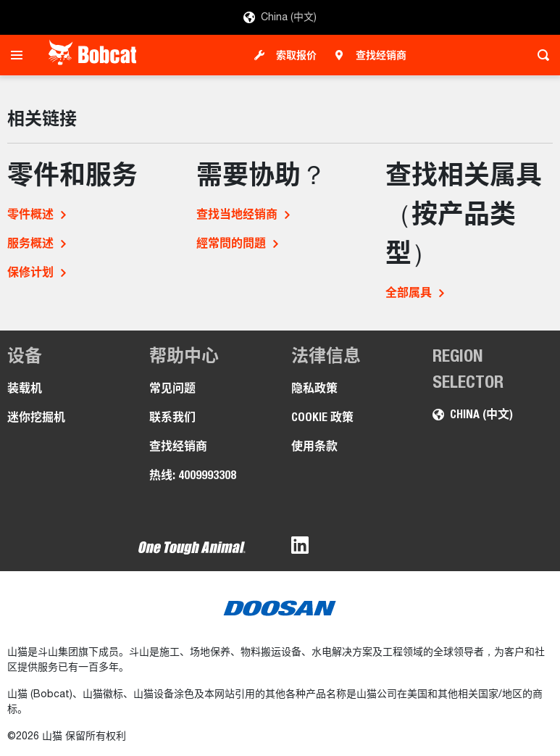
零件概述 (30, 214)
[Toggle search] (539, 55)
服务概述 (30, 243)
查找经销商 (381, 55)
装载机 (25, 388)
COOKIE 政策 (322, 417)
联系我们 (172, 417)
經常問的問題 (231, 243)
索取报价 (296, 55)
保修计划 (30, 272)
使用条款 (314, 446)
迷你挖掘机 (36, 417)
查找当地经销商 (237, 214)
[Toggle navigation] (21, 55)
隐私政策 (314, 388)
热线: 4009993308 (193, 475)
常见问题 (172, 388)
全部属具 (409, 292)
